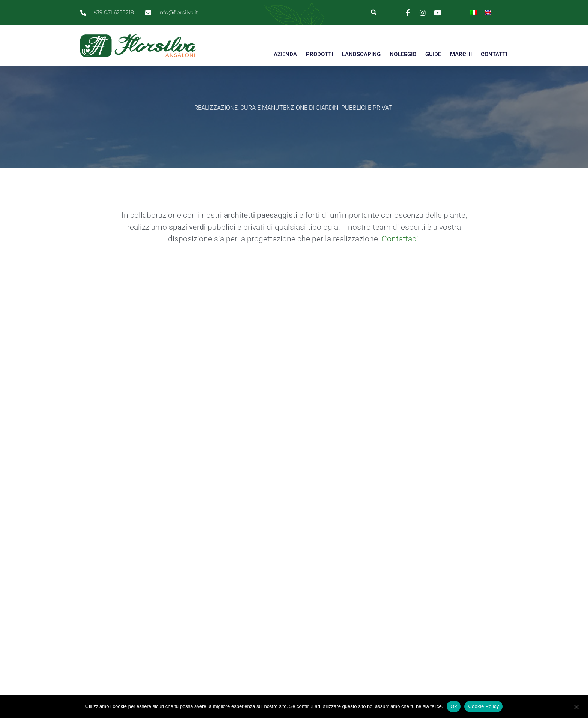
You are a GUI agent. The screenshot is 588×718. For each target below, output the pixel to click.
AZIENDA (285, 54)
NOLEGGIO (403, 54)
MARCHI (461, 54)
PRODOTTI (319, 54)
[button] (374, 13)
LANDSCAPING (361, 54)
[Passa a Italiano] (474, 13)
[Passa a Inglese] (488, 13)
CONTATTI (494, 54)
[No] (576, 706)
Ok (454, 706)
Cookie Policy (483, 706)
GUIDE (433, 54)
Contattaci (400, 252)
